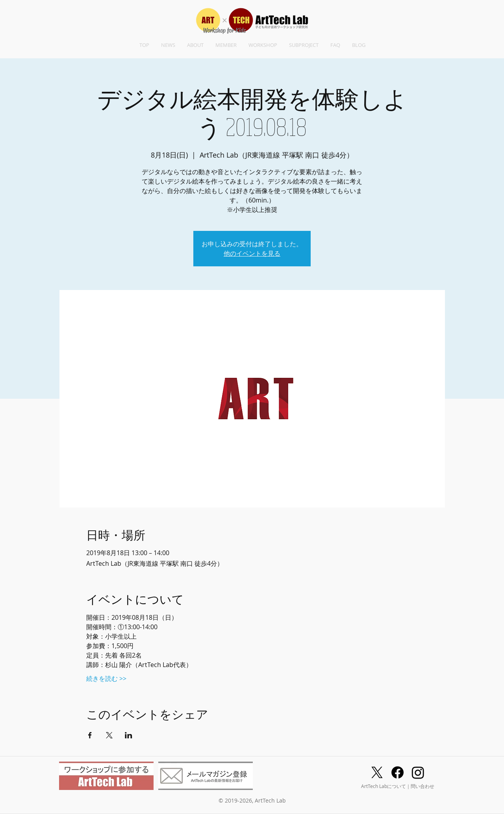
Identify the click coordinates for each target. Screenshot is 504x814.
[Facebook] (397, 772)
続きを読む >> (106, 678)
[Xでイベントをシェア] (109, 735)
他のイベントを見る (252, 253)
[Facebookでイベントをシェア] (90, 735)
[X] (377, 772)
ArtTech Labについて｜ (386, 786)
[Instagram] (418, 772)
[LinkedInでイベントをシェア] (129, 735)
